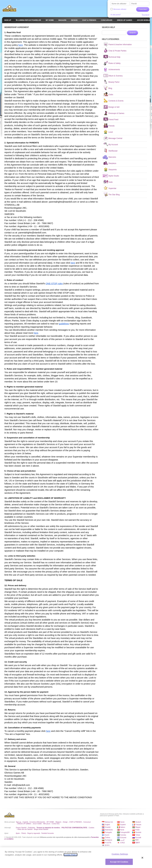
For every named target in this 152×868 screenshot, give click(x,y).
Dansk (122, 822)
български (109, 840)
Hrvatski (108, 827)
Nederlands (109, 830)
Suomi (107, 835)
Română (138, 832)
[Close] (142, 859)
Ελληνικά (123, 838)
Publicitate (31, 828)
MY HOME (50, 822)
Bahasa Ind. (109, 822)
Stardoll (10, 8)
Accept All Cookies (119, 863)
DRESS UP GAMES (24, 824)
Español (123, 825)
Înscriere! (146, 15)
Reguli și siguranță (34, 833)
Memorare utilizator (120, 9)
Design (65, 822)
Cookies (92, 828)
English (107, 825)
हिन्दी (137, 840)
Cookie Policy (70, 856)
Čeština (108, 838)
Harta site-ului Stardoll (25, 829)
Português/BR (125, 832)
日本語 (122, 843)
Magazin (58, 822)
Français (138, 825)
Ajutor (18, 833)
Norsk (122, 830)
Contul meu (56, 824)
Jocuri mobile (37, 824)
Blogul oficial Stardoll (41, 829)
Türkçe (138, 835)
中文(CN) (108, 843)
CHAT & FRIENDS (76, 822)
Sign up (18, 822)
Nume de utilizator (119, 4)
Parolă (134, 4)
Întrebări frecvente (48, 833)
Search (133, 33)
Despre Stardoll (21, 828)
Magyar (138, 827)
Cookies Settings (120, 855)
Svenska (123, 835)
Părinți (24, 833)
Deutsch (138, 822)
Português (108, 832)
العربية (122, 840)
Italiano (123, 827)
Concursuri (87, 822)
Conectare (143, 9)
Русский (138, 838)
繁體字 (138, 843)
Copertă (25, 822)
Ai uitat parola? (116, 15)
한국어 (107, 845)
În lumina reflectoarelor (37, 822)
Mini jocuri (47, 824)
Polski (137, 830)
